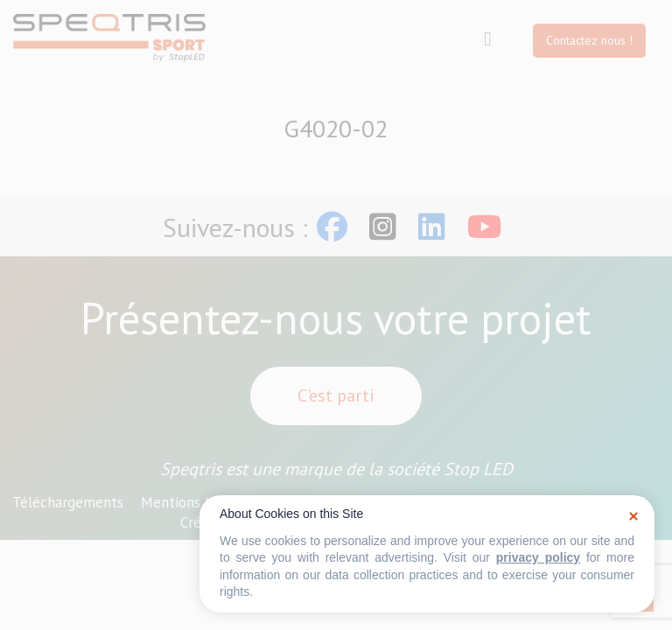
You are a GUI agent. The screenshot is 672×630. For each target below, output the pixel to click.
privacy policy (538, 557)
